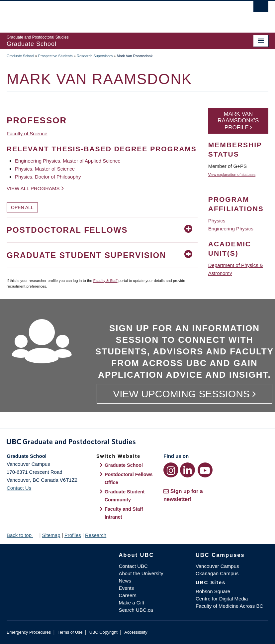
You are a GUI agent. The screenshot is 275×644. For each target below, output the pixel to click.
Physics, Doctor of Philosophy (48, 177)
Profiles (73, 535)
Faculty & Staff (105, 281)
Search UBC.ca (136, 610)
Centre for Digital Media (222, 599)
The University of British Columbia (118, 14)
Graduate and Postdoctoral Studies (137, 443)
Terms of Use (70, 632)
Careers (127, 595)
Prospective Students (55, 56)
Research (96, 535)
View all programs (33, 188)
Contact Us (19, 488)
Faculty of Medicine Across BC (229, 606)
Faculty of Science (27, 133)
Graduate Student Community (125, 496)
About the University (141, 573)
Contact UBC (133, 566)
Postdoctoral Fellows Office (129, 478)
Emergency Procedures (29, 632)
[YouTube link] (205, 470)
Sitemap (51, 535)
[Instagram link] (171, 470)
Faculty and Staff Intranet (124, 513)
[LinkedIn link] (187, 470)
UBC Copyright (103, 632)
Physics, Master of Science (45, 169)
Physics (217, 221)
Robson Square (213, 591)
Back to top (22, 535)
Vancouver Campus (217, 566)
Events (126, 588)
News (125, 581)
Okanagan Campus (217, 573)
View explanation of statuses (232, 175)
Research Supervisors (95, 56)
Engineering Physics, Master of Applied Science (68, 161)
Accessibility (136, 632)
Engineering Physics (231, 229)
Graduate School (20, 56)
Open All (22, 207)
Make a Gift (131, 603)
